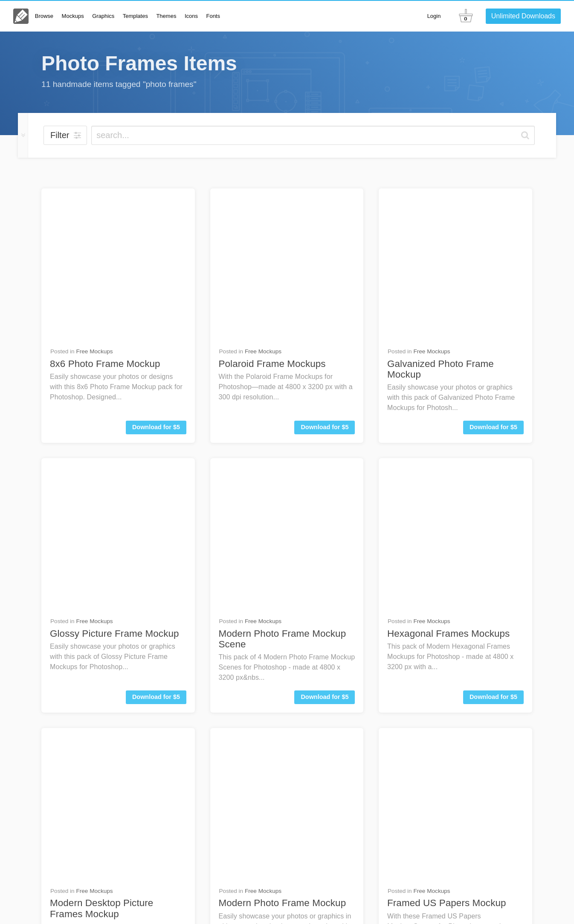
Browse (44, 16)
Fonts (213, 16)
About (351, 907)
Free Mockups (94, 198)
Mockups (73, 16)
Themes (166, 16)
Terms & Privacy (412, 907)
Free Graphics (263, 547)
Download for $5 (156, 274)
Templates (135, 16)
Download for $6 (325, 506)
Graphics (103, 16)
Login (434, 16)
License (375, 907)
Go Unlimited (507, 871)
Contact (457, 871)
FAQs (424, 871)
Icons (191, 16)
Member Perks (460, 907)
